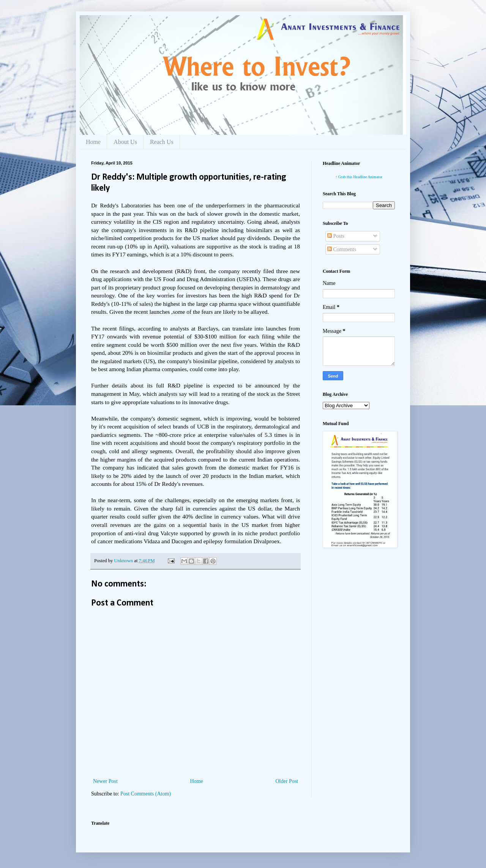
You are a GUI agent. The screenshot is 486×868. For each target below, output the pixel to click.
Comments (342, 249)
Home (93, 142)
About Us (125, 142)
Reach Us (162, 142)
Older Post (287, 781)
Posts (336, 236)
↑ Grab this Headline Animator (359, 177)
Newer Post (105, 781)
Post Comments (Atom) (146, 794)
